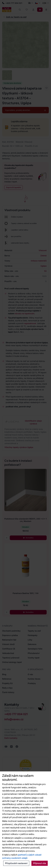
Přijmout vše (40, 863)
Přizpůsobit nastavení (16, 863)
